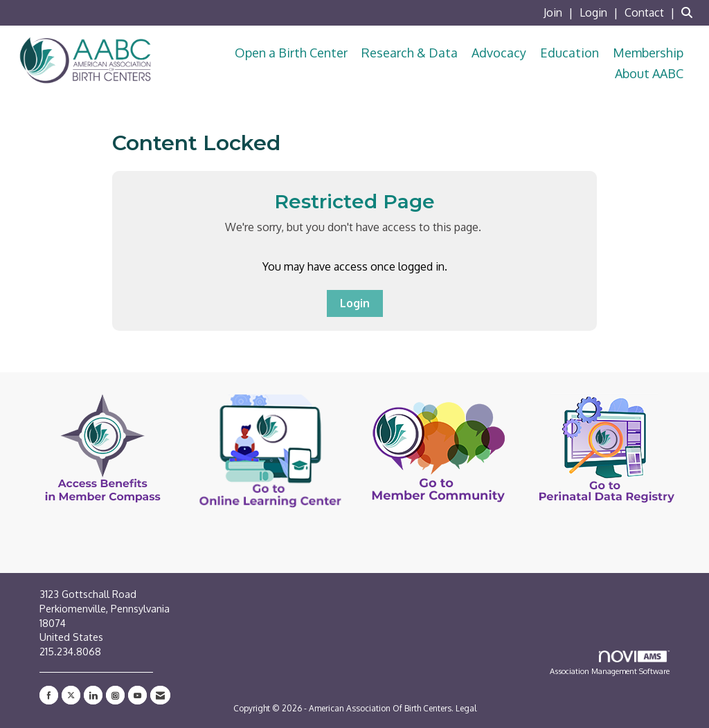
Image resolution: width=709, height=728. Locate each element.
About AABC (649, 73)
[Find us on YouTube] (137, 695)
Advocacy (499, 53)
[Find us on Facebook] (49, 695)
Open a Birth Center (291, 53)
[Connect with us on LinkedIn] (93, 695)
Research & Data (410, 53)
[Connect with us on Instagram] (115, 695)
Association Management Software (610, 664)
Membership (648, 53)
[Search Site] (690, 12)
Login (355, 303)
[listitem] (560, 12)
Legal (466, 708)
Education (569, 53)
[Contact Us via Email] (160, 695)
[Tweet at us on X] (71, 695)
